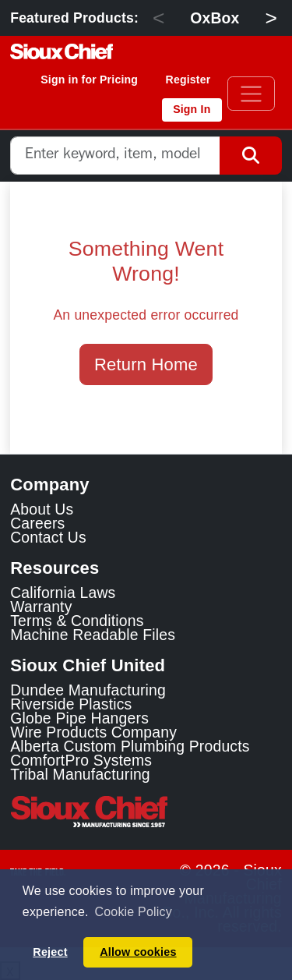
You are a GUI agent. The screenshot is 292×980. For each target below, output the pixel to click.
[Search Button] (251, 156)
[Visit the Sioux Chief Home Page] (146, 812)
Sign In (192, 109)
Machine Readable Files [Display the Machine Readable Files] (93, 635)
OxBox (215, 18)
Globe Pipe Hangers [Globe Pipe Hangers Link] (79, 718)
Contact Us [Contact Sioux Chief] (48, 537)
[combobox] (115, 156)
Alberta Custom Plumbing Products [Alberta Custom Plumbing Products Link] (130, 746)
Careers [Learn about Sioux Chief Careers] (37, 523)
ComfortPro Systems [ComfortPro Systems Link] (81, 760)
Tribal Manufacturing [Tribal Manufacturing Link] (80, 774)
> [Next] (271, 18)
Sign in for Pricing (89, 80)
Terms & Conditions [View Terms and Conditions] (77, 621)
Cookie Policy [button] (133, 912)
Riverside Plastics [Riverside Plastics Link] (71, 704)
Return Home (146, 364)
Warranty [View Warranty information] (41, 607)
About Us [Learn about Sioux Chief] (42, 509)
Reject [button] (50, 952)
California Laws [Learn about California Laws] (63, 593)
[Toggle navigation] (251, 94)
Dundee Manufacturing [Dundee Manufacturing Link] (88, 690)
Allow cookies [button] (138, 952)
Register (188, 80)
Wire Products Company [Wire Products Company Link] (93, 732)
